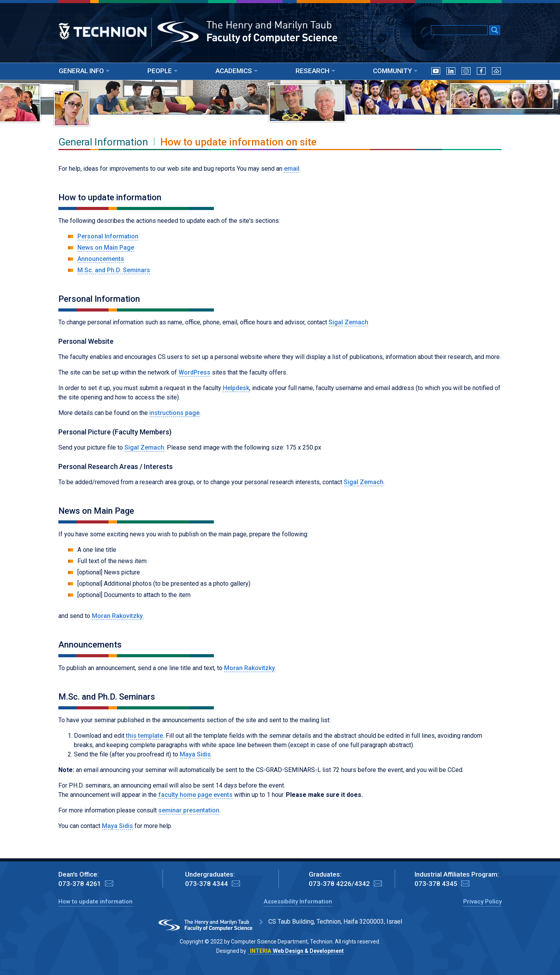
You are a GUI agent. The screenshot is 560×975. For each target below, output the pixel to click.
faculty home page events (195, 795)
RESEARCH (315, 71)
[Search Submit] (495, 31)
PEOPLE (163, 71)
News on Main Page (106, 248)
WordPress (194, 372)
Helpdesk (236, 388)
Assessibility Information (298, 901)
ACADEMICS (237, 71)
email (292, 169)
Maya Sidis (195, 754)
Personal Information (108, 236)
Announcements (101, 259)
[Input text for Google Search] (459, 30)
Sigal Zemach (348, 322)
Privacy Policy (482, 901)
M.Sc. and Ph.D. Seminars (114, 270)
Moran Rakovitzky (117, 616)
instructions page (174, 413)
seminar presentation (189, 810)
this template (144, 736)
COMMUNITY (395, 71)
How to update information (95, 901)
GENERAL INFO (84, 71)
